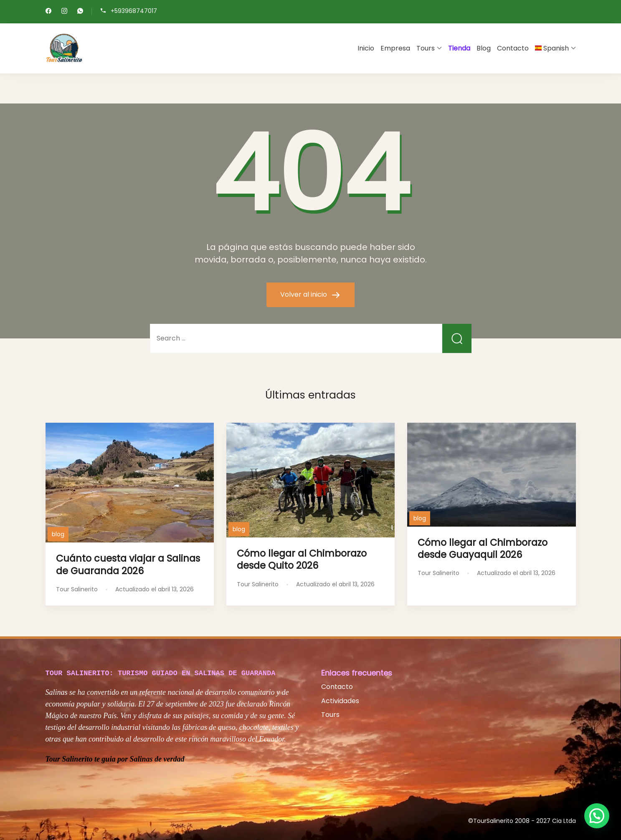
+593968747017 (134, 11)
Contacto (513, 48)
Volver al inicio (304, 294)
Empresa (395, 48)
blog (58, 534)
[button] (597, 816)
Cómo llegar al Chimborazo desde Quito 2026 (302, 559)
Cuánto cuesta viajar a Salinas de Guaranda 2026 (128, 564)
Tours (426, 48)
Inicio (366, 48)
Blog (484, 48)
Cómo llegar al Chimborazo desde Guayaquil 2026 (483, 549)
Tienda (459, 48)
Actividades (340, 701)
